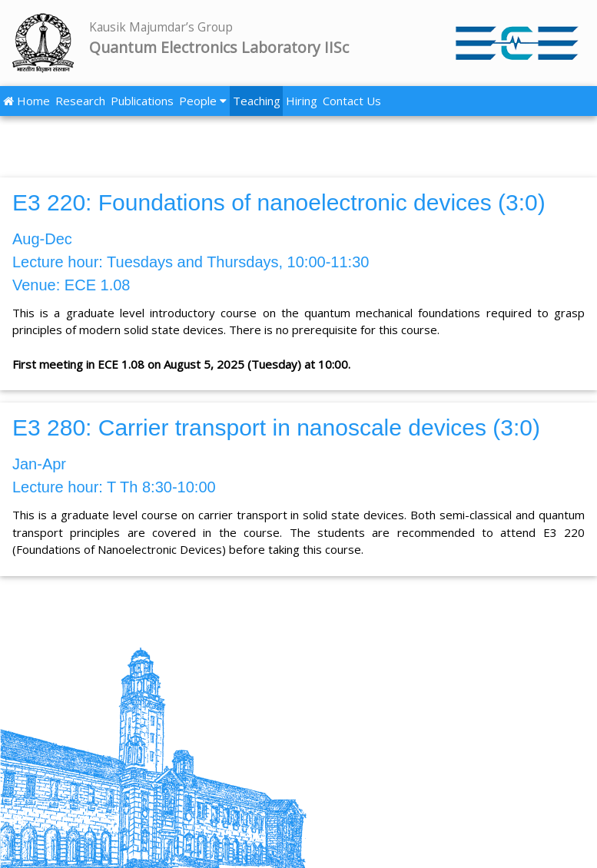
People (203, 101)
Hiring (302, 101)
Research (80, 101)
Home (27, 101)
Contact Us (352, 101)
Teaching (257, 101)
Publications (142, 101)
